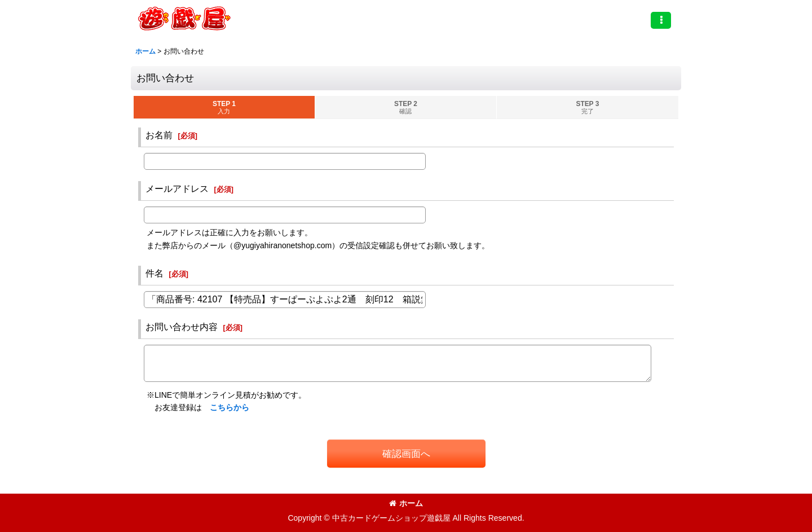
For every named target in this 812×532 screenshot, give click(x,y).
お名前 (159, 135)
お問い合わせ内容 (182, 327)
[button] (661, 20)
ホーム (406, 503)
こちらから (230, 407)
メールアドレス (177, 188)
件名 (155, 273)
